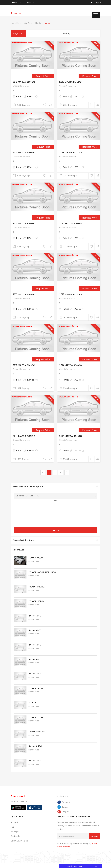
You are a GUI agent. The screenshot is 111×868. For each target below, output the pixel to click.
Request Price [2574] (89, 288)
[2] (67, 472)
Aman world (19, 13)
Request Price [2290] (43, 147)
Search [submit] (56, 530)
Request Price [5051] (35, 594)
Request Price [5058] (35, 667)
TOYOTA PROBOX (36, 602)
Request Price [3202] (43, 430)
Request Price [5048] (35, 579)
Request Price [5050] (35, 769)
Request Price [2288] (43, 76)
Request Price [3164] (89, 359)
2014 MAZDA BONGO (71, 223)
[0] (43, 472)
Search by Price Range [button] (56, 540)
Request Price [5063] (35, 565)
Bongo (47, 23)
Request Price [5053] (35, 740)
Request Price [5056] (35, 696)
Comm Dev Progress (19, 842)
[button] (96, 2)
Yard (37, 561)
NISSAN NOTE (35, 616)
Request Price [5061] (35, 623)
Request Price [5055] (35, 711)
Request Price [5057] (35, 682)
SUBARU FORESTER (37, 587)
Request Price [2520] (43, 288)
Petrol (19, 96)
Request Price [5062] (35, 609)
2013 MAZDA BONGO (24, 82)
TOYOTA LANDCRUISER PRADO (42, 572)
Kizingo (32, 561)
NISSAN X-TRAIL (36, 747)
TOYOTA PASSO (36, 558)
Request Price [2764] (43, 359)
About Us (16, 2)
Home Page (16, 23)
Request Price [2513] (89, 218)
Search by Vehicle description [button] (56, 486)
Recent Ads (19, 550)
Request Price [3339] (89, 430)
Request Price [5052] (35, 755)
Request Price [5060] (35, 638)
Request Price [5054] (35, 725)
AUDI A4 (32, 704)
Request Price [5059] (35, 652)
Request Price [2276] (89, 147)
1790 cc (30, 96)
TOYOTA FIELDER (36, 718)
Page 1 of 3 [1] (18, 33)
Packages (15, 833)
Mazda (38, 23)
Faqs (13, 828)
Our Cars (28, 23)
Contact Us (29, 2)
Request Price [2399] (43, 218)
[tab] (56, 486)
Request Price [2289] (89, 76)
